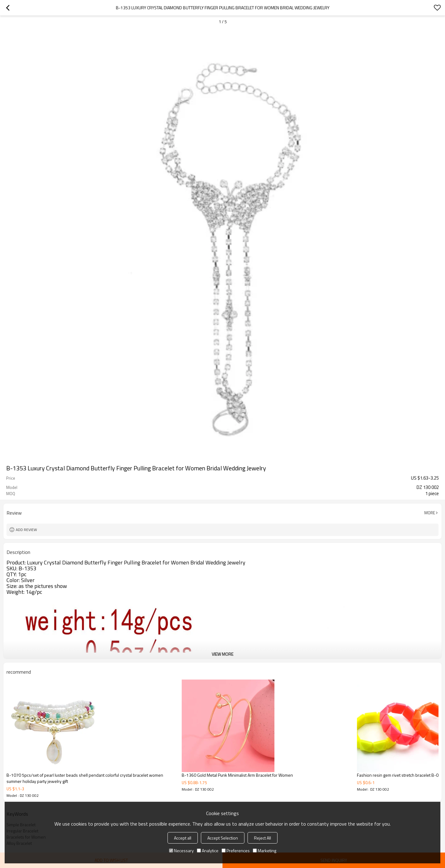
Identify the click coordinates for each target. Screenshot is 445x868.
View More (222, 654)
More (430, 513)
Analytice (208, 851)
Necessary (181, 851)
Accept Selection (223, 838)
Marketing (265, 851)
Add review (26, 530)
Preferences (236, 851)
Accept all (183, 838)
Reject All (263, 838)
